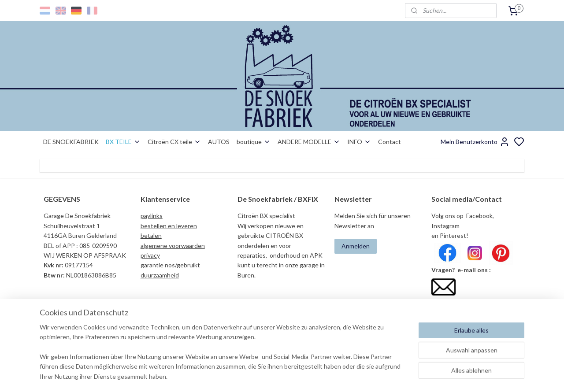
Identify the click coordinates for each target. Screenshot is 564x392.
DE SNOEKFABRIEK (71, 142)
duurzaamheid (160, 275)
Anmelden (356, 246)
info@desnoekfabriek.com (470, 304)
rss (328, 376)
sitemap (313, 376)
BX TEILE (123, 142)
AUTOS (219, 142)
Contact (390, 142)
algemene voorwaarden (173, 246)
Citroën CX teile (174, 142)
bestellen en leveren (169, 226)
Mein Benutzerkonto (475, 142)
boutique (254, 142)
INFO (359, 142)
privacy (150, 255)
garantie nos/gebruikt (170, 265)
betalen (151, 235)
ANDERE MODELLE (309, 142)
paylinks (152, 216)
